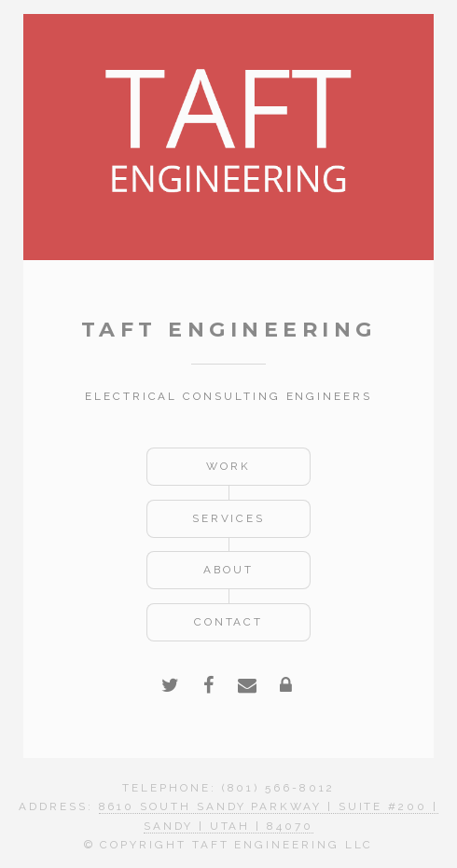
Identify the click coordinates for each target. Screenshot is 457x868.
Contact (229, 622)
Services (228, 518)
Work (228, 466)
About (228, 570)
